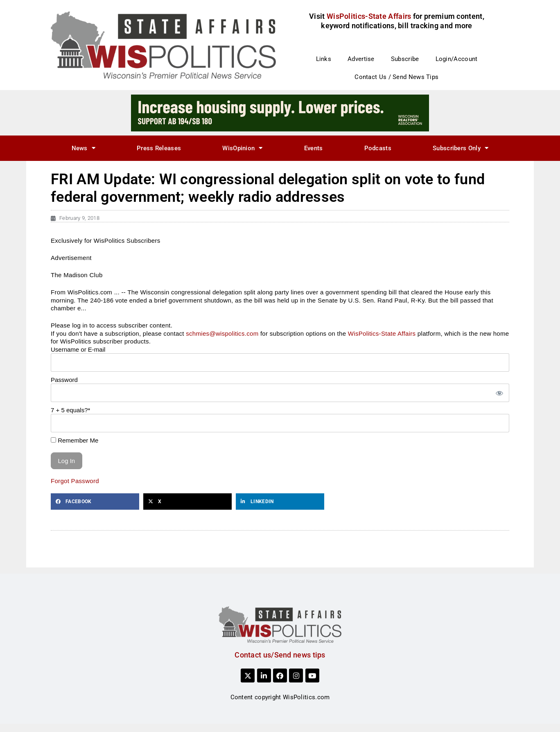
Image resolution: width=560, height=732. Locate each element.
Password (64, 380)
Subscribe (405, 59)
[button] (95, 502)
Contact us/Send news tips (280, 655)
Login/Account (457, 59)
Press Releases (159, 148)
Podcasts (378, 148)
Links (324, 59)
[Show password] (499, 393)
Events (314, 148)
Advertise (361, 59)
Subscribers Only (461, 148)
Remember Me (75, 440)
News (84, 148)
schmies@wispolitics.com (222, 333)
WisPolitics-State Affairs (382, 333)
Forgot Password (75, 481)
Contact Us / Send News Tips (396, 77)
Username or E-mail (78, 349)
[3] (280, 113)
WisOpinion (242, 148)
